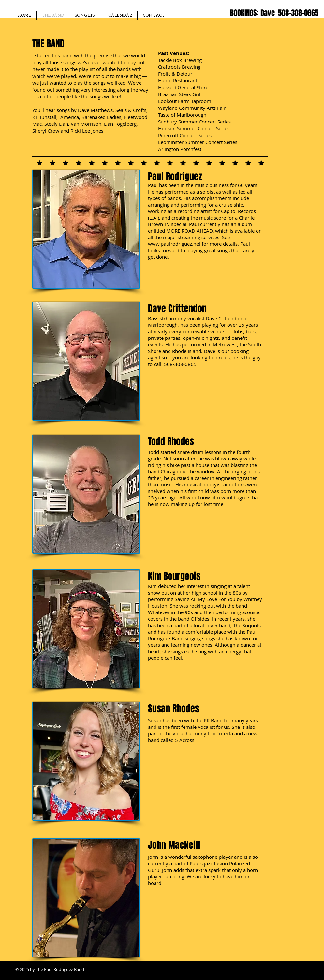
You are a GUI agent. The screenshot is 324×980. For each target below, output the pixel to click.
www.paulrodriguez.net (174, 244)
